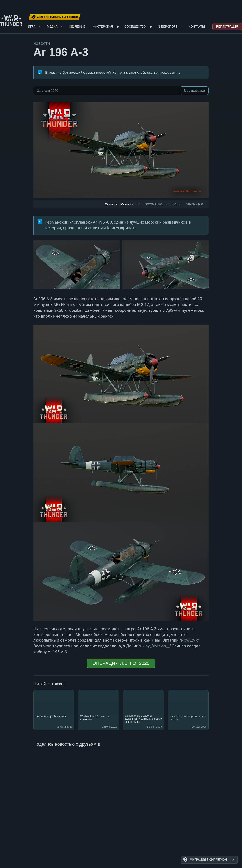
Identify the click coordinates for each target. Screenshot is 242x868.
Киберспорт (167, 27)
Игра (32, 27)
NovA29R (189, 640)
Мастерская (103, 27)
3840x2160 (195, 204)
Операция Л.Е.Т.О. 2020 (121, 663)
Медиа (52, 27)
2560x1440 (174, 204)
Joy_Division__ (156, 646)
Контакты (197, 27)
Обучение (77, 27)
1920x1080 (154, 204)
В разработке (194, 91)
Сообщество (135, 27)
